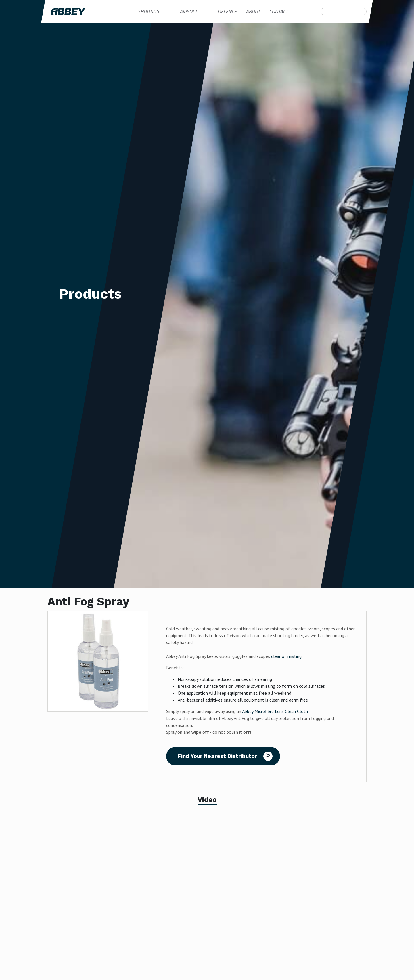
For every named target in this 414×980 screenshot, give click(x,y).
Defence (227, 11)
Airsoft (188, 11)
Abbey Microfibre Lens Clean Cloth (275, 711)
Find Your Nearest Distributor (217, 756)
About (253, 11)
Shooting (148, 11)
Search (324, 12)
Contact (278, 11)
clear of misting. (287, 656)
